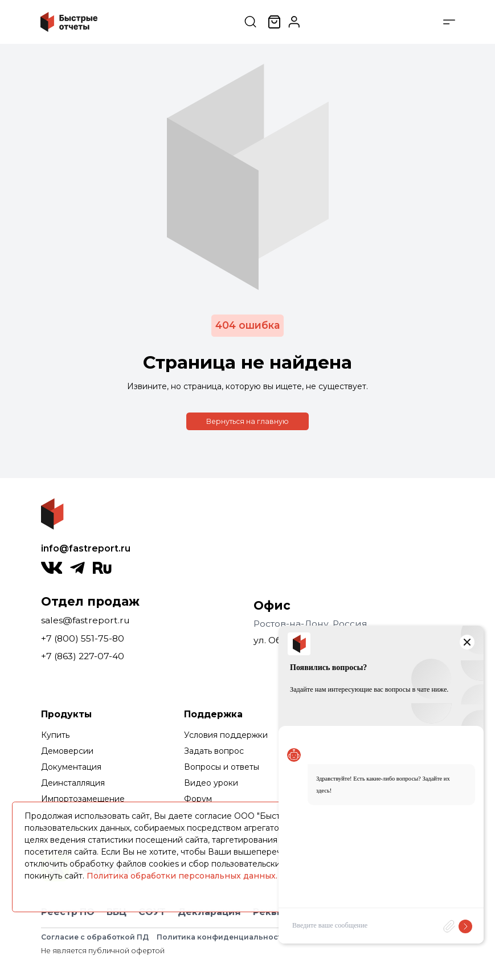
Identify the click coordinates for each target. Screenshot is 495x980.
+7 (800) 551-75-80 (83, 638)
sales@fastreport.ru (85, 620)
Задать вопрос (214, 751)
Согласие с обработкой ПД (95, 937)
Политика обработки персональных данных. (182, 876)
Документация (71, 767)
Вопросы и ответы (222, 767)
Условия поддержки (226, 735)
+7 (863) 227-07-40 (83, 656)
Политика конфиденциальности (222, 937)
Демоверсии (67, 751)
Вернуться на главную (248, 421)
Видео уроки (211, 783)
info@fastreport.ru (86, 548)
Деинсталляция (73, 783)
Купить (55, 735)
